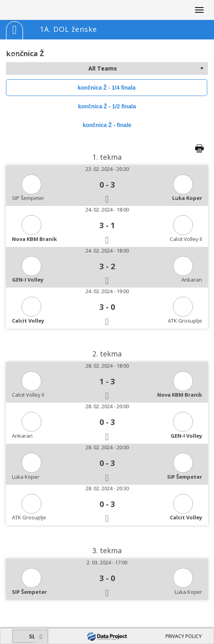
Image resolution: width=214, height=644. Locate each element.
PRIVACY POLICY (184, 636)
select (202, 69)
